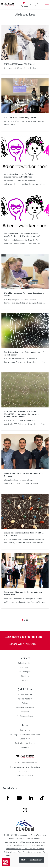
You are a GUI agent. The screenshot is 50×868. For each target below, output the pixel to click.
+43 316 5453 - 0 (25, 771)
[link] (25, 663)
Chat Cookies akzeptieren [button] (32, 860)
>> (27, 620)
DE (31, 4)
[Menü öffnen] (47, 4)
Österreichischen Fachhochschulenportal (21, 842)
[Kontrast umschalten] (24, 4)
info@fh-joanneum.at (25, 776)
